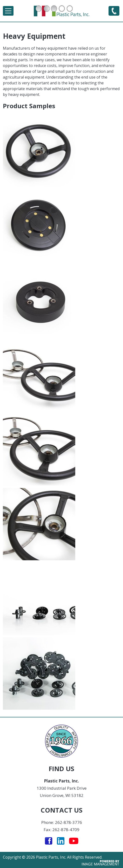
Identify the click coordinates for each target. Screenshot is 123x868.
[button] (61, 151)
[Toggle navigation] (8, 11)
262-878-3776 (114, 11)
